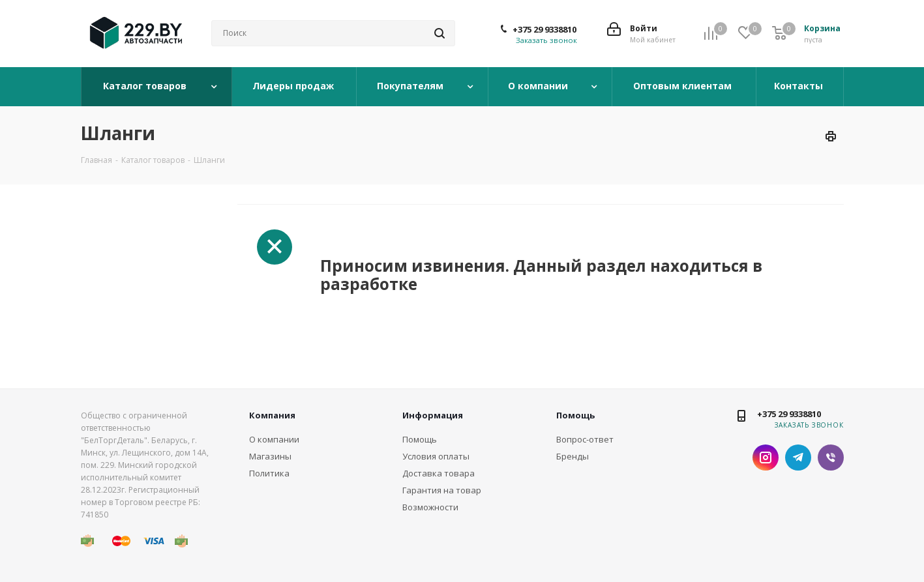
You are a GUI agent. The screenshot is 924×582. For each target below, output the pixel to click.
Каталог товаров (146, 86)
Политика (269, 473)
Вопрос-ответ (585, 439)
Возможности (430, 507)
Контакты (800, 86)
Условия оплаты (436, 456)
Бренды (573, 456)
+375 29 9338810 (544, 29)
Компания (272, 415)
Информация (433, 415)
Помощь (420, 439)
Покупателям (411, 86)
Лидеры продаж (294, 86)
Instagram (766, 458)
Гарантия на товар (442, 490)
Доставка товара (439, 473)
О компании (539, 86)
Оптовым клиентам (684, 86)
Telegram (798, 458)
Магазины (270, 456)
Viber (831, 458)
